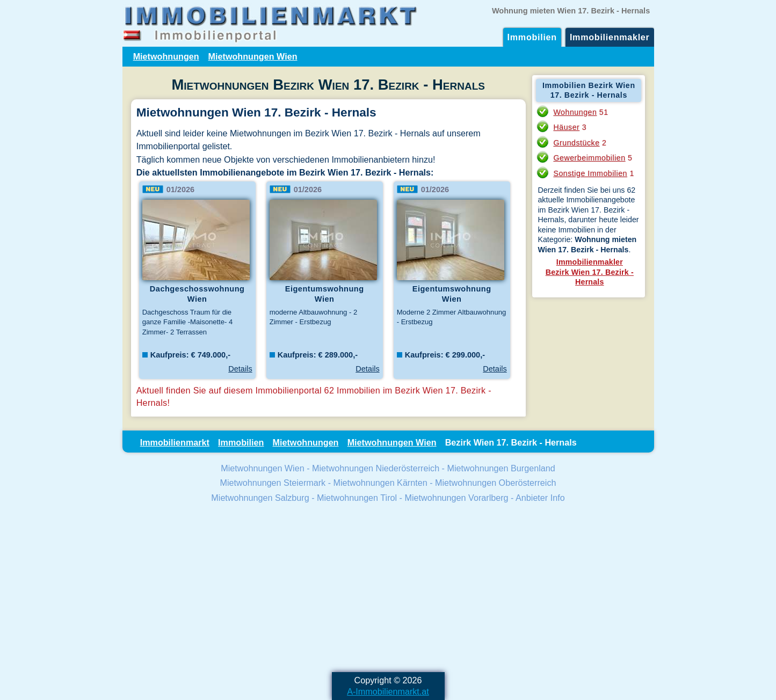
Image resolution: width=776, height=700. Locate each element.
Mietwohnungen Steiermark (273, 483)
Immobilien (532, 37)
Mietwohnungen (166, 56)
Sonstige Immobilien (590, 173)
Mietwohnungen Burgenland (501, 468)
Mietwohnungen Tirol (357, 498)
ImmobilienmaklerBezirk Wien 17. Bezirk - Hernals (590, 272)
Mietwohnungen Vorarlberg (456, 498)
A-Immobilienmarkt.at (388, 691)
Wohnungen (575, 112)
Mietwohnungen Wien (253, 56)
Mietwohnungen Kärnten (380, 483)
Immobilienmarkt (175, 442)
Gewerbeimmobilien (589, 158)
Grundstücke (576, 143)
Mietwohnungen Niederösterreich (376, 468)
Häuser (566, 127)
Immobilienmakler (610, 37)
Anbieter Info (540, 498)
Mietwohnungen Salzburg (260, 498)
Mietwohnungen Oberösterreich (495, 483)
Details (240, 369)
